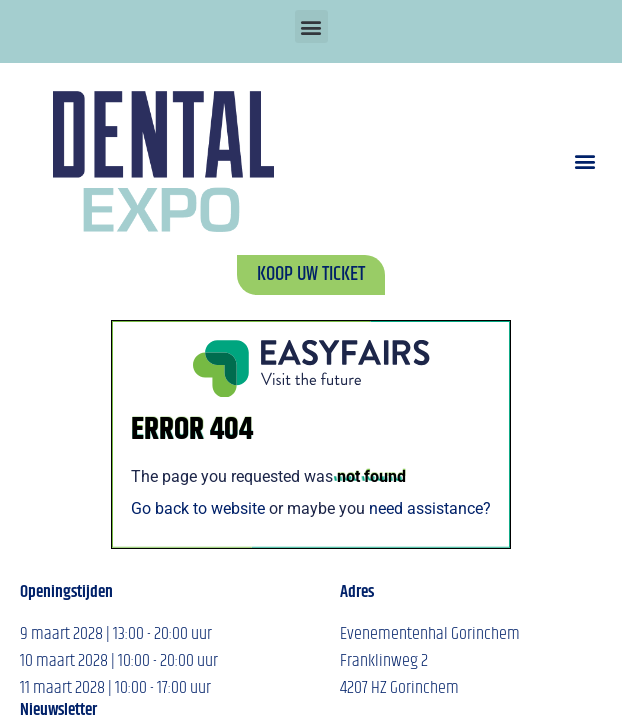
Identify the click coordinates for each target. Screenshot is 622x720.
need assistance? (430, 508)
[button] (311, 26)
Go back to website (198, 508)
